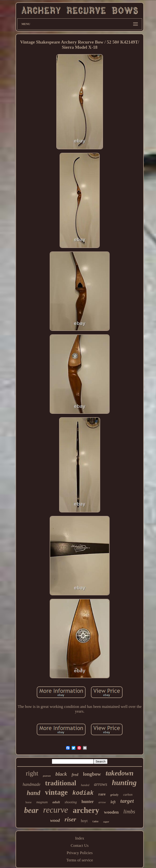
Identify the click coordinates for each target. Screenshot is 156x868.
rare (102, 794)
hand (34, 793)
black (61, 774)
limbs (129, 812)
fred (75, 775)
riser (70, 819)
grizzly (114, 795)
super (106, 822)
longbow (92, 774)
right (32, 773)
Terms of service (80, 860)
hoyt (84, 821)
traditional (61, 783)
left (113, 802)
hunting (124, 783)
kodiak (83, 793)
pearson (47, 776)
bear (31, 810)
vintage (56, 792)
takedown (119, 773)
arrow (102, 802)
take (95, 822)
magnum (42, 802)
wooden (111, 812)
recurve (56, 810)
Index (80, 838)
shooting (71, 802)
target (127, 801)
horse (29, 802)
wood (55, 820)
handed (85, 785)
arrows (101, 784)
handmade (31, 784)
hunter (88, 802)
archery (86, 810)
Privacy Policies (80, 853)
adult (56, 802)
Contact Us (80, 846)
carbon (128, 795)
